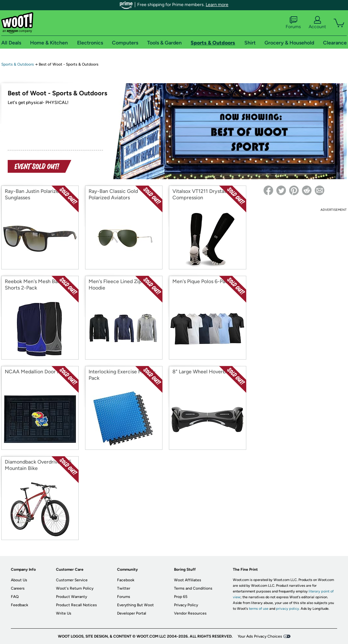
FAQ (15, 597)
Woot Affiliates (188, 580)
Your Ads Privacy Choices (260, 636)
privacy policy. (288, 609)
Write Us (64, 613)
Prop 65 (181, 597)
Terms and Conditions (193, 588)
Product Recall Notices (76, 605)
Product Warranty (71, 597)
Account (317, 23)
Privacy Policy (186, 605)
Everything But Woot (135, 605)
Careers (18, 588)
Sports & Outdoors (18, 64)
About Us (19, 580)
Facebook (126, 580)
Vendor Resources (190, 613)
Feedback (20, 605)
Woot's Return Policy (75, 588)
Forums (293, 23)
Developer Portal (132, 613)
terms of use (259, 609)
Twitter (124, 588)
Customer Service (72, 580)
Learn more (217, 5)
